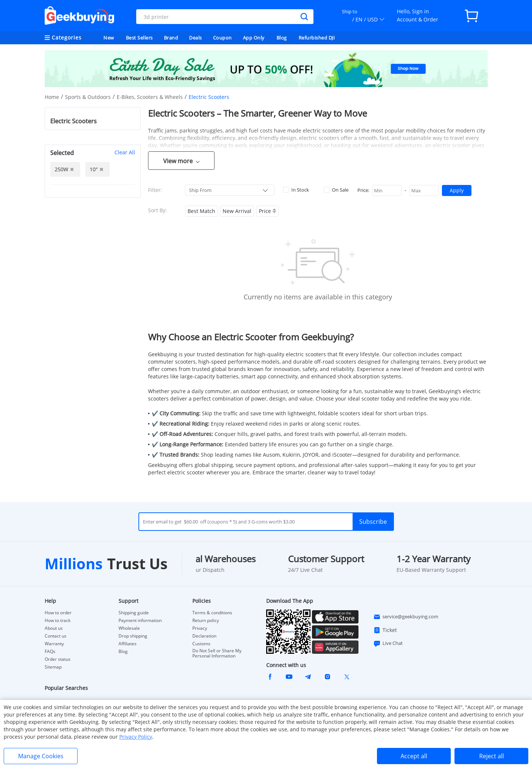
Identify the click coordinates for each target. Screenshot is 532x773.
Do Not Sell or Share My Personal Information (217, 653)
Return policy (206, 621)
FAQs (50, 652)
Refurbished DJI (317, 38)
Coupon (222, 38)
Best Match (201, 211)
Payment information (140, 621)
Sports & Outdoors (88, 97)
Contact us (56, 636)
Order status (58, 659)
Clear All (125, 152)
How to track (58, 621)
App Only (254, 38)
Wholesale (129, 628)
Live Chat (388, 643)
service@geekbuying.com (406, 617)
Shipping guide (134, 613)
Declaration (204, 636)
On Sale (336, 190)
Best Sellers (139, 38)
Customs (201, 644)
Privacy (200, 628)
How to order (58, 613)
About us (54, 628)
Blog (282, 38)
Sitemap (53, 667)
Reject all (492, 756)
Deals (195, 38)
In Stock (296, 190)
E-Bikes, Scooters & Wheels (150, 97)
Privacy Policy (136, 737)
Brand (171, 38)
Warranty (54, 644)
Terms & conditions (212, 613)
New (109, 38)
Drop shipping (133, 636)
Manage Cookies (41, 756)
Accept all (414, 756)
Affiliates (128, 644)
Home (52, 97)
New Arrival (237, 211)
